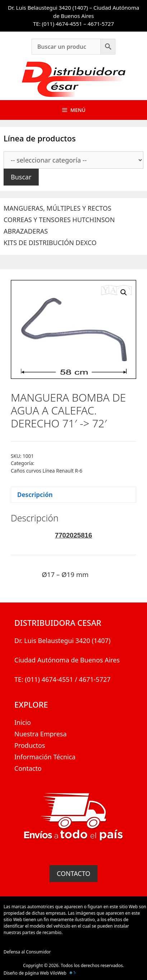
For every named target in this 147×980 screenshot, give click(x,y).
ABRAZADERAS (26, 231)
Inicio (23, 722)
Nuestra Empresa (41, 734)
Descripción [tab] (35, 495)
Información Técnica (45, 757)
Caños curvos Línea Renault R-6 (47, 471)
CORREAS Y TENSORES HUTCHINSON (59, 220)
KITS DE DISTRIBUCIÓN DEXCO (50, 243)
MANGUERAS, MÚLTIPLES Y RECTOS (57, 208)
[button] (124, 292)
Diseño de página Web (26, 973)
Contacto (28, 768)
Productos (30, 745)
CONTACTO (73, 873)
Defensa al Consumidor (27, 952)
